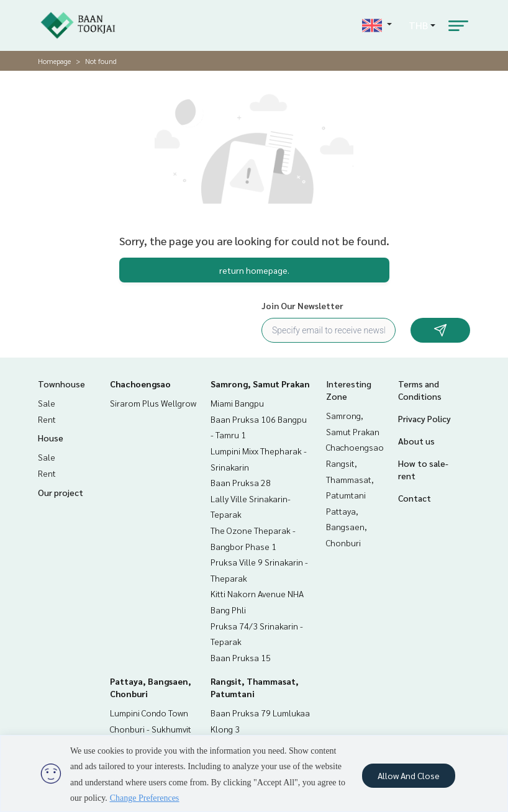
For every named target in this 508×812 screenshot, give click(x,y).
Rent (47, 419)
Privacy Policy (424, 418)
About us (416, 441)
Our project (61, 492)
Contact (415, 498)
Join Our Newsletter (302, 305)
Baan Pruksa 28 (241, 482)
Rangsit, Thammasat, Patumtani (350, 479)
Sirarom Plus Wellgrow (153, 403)
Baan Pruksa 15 (241, 657)
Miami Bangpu (237, 403)
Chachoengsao (140, 384)
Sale (47, 403)
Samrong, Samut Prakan (260, 384)
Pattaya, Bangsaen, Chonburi (347, 527)
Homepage (54, 61)
